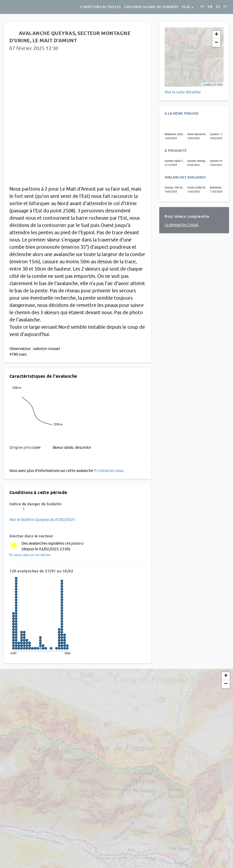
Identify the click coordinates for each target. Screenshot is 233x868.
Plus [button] (188, 7)
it (225, 7)
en (210, 7)
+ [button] (216, 35)
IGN (220, 85)
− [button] (216, 43)
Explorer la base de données (151, 7)
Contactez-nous (110, 471)
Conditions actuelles (100, 7)
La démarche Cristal (182, 225)
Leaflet (207, 85)
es (218, 7)
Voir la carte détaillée (183, 92)
